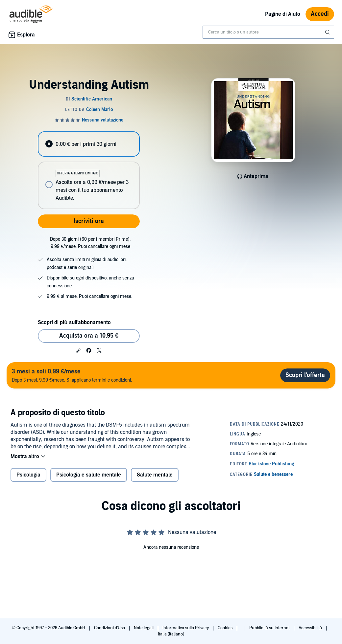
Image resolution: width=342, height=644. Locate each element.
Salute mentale (155, 475)
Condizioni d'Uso (110, 628)
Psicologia (28, 475)
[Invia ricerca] (328, 32)
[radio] (89, 144)
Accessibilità (311, 628)
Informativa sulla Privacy (186, 628)
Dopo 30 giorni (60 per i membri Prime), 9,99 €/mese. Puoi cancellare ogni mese (90, 243)
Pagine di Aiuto (283, 14)
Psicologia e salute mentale (89, 475)
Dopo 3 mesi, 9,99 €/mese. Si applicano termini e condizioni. (72, 375)
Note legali (144, 628)
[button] (78, 351)
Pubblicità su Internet (270, 628)
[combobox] (268, 32)
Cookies (226, 628)
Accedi (320, 14)
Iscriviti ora (89, 221)
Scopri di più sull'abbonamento (74, 322)
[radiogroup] (89, 170)
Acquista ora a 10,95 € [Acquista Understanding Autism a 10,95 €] (89, 336)
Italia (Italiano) (171, 634)
